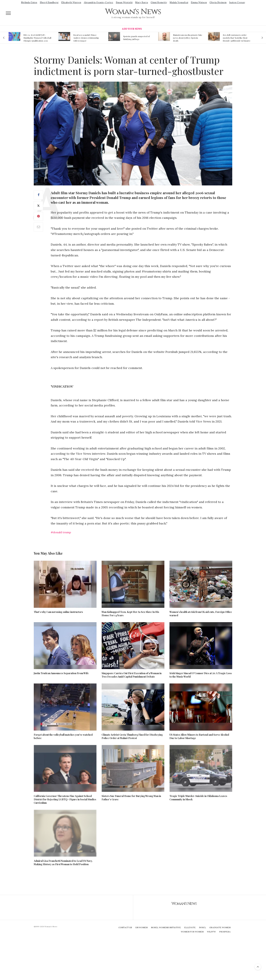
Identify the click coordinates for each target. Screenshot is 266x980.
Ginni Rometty (159, 2)
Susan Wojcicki (124, 2)
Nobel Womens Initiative (166, 927)
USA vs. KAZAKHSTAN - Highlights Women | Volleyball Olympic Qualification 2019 (37, 38)
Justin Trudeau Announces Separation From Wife (61, 673)
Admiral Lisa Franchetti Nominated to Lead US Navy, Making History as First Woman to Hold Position (63, 863)
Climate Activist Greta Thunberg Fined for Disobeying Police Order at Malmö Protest (132, 736)
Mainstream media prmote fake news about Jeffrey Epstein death (188, 38)
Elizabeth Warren (71, 2)
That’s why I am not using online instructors (58, 612)
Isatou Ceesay (237, 2)
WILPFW (211, 932)
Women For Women (192, 932)
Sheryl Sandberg (49, 2)
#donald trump (61, 532)
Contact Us (125, 927)
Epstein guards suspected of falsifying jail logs (136, 38)
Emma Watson (199, 2)
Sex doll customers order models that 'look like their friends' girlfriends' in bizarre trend (237, 38)
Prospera (225, 932)
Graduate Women (220, 927)
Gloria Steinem (218, 2)
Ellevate (190, 927)
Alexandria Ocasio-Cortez (98, 2)
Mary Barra (142, 2)
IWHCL (202, 927)
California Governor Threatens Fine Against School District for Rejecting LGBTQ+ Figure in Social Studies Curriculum (65, 799)
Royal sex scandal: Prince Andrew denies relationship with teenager (86, 38)
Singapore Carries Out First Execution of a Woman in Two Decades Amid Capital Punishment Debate (132, 675)
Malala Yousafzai (179, 2)
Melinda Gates (29, 2)
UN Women (141, 927)
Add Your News (132, 29)
